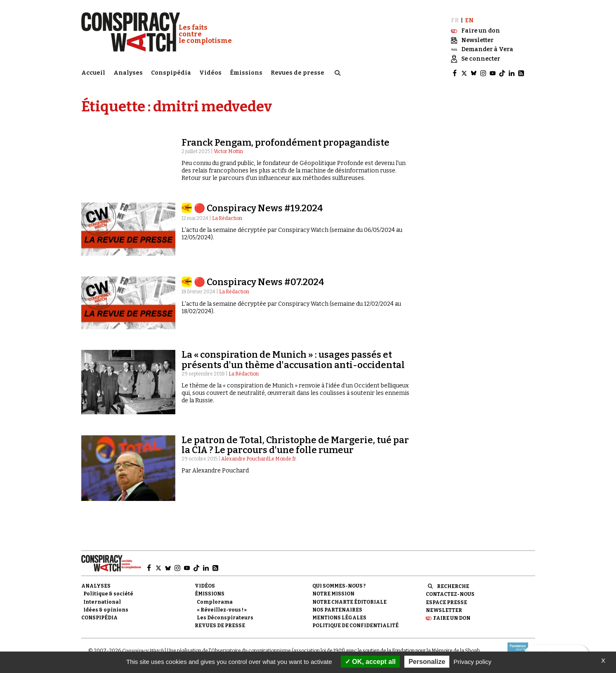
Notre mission (333, 593)
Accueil (93, 72)
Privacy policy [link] (472, 662)
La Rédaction (227, 217)
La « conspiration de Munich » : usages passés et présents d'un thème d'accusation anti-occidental (293, 359)
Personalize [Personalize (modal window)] (427, 662)
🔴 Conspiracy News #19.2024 (258, 208)
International (102, 601)
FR (455, 20)
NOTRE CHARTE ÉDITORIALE (349, 601)
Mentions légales (339, 617)
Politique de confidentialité (355, 625)
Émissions (246, 72)
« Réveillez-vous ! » (222, 609)
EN (469, 20)
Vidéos (210, 72)
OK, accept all (370, 662)
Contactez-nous (450, 594)
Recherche (453, 586)
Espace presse (446, 602)
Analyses (128, 72)
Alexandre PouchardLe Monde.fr (259, 458)
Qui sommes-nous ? (339, 586)
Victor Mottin (228, 151)
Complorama (215, 601)
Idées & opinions (106, 609)
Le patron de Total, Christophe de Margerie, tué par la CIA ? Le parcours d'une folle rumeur (295, 444)
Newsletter (444, 609)
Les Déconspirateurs (225, 617)
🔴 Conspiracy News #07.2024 (259, 282)
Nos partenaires (337, 609)
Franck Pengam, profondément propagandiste (286, 142)
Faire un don (452, 618)
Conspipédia (171, 72)
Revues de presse (297, 72)
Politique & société (108, 593)
